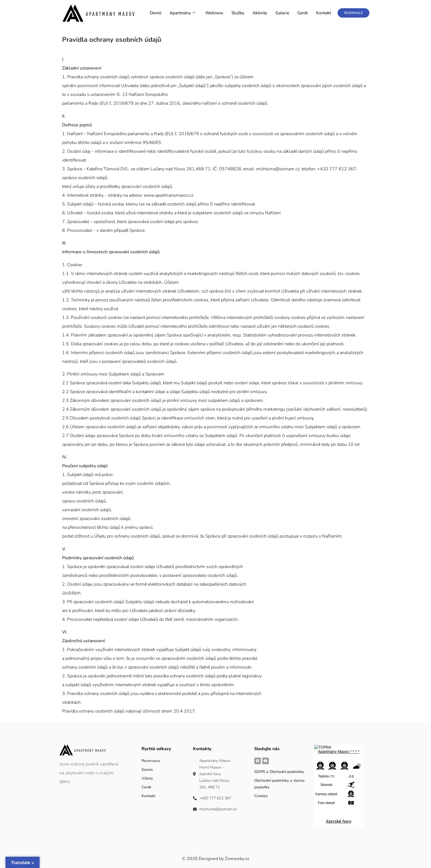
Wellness (215, 13)
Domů (157, 13)
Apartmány (183, 13)
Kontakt (324, 13)
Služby (239, 13)
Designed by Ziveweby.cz (215, 859)
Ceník (303, 13)
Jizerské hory (339, 821)
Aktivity (260, 13)
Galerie (283, 13)
